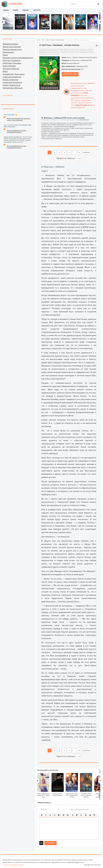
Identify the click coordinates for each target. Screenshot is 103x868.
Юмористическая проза (88, 57)
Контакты (37, 10)
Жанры (16, 10)
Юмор (75, 57)
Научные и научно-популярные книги (18, 58)
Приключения (8, 52)
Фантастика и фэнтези (12, 47)
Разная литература (10, 80)
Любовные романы (10, 44)
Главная (6, 10)
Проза (5, 55)
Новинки (26, 10)
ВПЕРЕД (86, 152)
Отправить (50, 843)
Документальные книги (12, 49)
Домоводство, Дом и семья (14, 74)
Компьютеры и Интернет (13, 88)
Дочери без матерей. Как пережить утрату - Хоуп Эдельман (18, 119)
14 (79, 152)
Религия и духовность (12, 60)
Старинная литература (12, 77)
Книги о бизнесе (9, 66)
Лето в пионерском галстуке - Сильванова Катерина (17, 131)
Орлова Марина (73, 63)
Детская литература (11, 69)
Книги (69, 57)
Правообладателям (17, 865)
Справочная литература (12, 82)
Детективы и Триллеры (12, 63)
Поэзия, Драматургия (11, 85)
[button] (42, 815)
